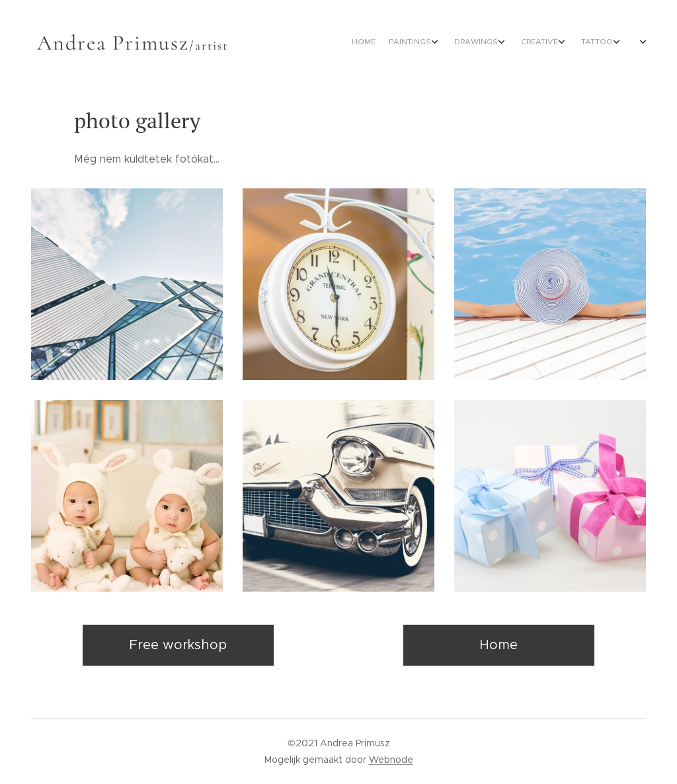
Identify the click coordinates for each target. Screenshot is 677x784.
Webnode (391, 760)
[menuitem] (446, 43)
